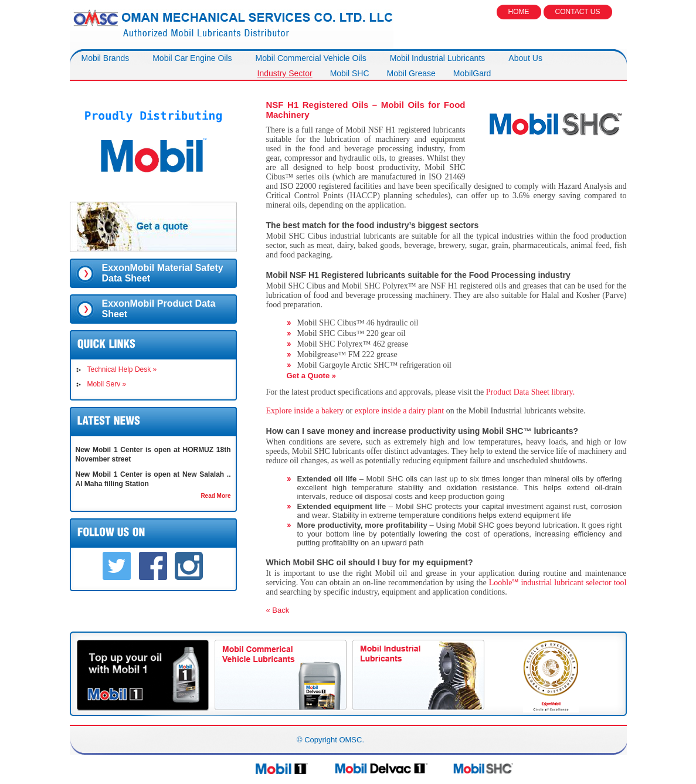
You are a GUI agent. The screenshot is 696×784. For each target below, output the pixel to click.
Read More (215, 496)
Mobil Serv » (107, 384)
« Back (278, 610)
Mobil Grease (411, 73)
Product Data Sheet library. (531, 392)
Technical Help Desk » (122, 369)
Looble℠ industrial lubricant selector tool (558, 583)
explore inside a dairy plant (399, 411)
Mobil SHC (350, 73)
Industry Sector (285, 73)
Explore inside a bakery (305, 411)
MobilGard (472, 73)
